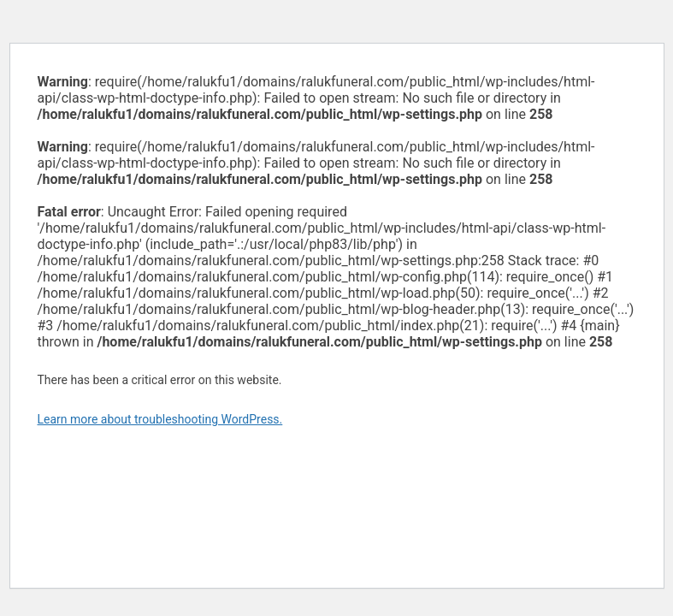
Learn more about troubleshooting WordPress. (160, 419)
